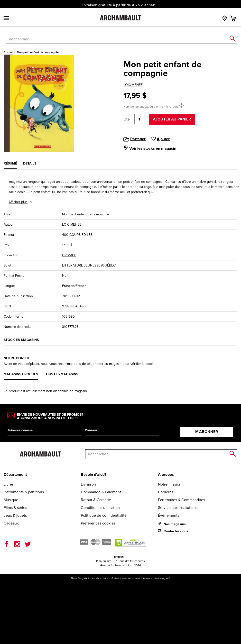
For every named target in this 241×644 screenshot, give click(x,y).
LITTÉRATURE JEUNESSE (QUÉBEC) (89, 265)
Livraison (88, 484)
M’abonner (207, 432)
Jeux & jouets (15, 515)
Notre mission (170, 484)
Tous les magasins (61, 374)
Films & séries (15, 508)
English (119, 557)
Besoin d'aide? (93, 474)
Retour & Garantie (96, 500)
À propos (166, 474)
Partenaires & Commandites (181, 500)
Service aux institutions (178, 508)
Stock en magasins (21, 340)
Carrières (166, 492)
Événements (169, 515)
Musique (11, 500)
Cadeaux (11, 523)
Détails (30, 163)
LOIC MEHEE (133, 85)
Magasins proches (21, 374)
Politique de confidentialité (104, 515)
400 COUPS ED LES (77, 235)
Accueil (9, 52)
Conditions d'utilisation (100, 508)
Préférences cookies (98, 523)
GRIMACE (69, 255)
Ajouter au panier (172, 119)
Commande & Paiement (101, 492)
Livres (9, 484)
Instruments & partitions (24, 492)
